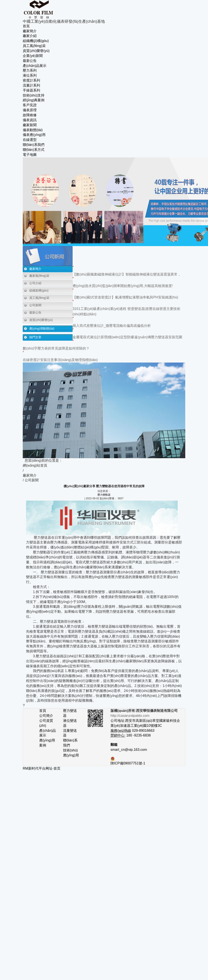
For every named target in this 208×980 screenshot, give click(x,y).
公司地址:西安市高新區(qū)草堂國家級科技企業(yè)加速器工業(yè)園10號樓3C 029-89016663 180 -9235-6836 (145, 726)
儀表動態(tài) (33, 130)
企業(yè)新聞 (33, 56)
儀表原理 (30, 110)
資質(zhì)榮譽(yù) (36, 51)
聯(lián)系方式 (34, 150)
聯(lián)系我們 (34, 145)
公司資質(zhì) (46, 723)
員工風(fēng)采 (34, 46)
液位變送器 (70, 723)
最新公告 (30, 61)
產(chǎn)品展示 (35, 66)
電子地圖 (30, 155)
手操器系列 (31, 90)
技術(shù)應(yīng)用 (71, 753)
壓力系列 (30, 70)
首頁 (26, 26)
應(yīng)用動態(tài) (42, 329)
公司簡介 (46, 716)
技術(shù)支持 (34, 95)
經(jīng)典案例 (34, 100)
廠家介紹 (30, 36)
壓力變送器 (70, 713)
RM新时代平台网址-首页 (42, 768)
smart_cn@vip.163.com (129, 750)
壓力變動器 (104, 495)
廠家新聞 (30, 125)
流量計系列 (31, 85)
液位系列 (30, 75)
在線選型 (30, 140)
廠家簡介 (30, 31)
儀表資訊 (30, 120)
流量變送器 (70, 733)
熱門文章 (35, 337)
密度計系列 (31, 80)
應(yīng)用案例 (47, 743)
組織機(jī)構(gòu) (36, 41)
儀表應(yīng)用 (34, 135)
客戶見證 (30, 105)
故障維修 (30, 115)
